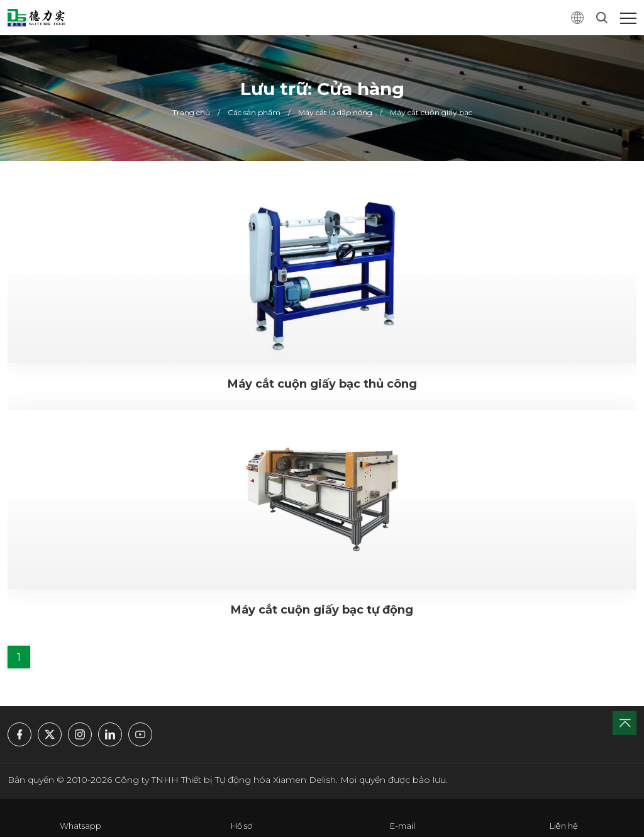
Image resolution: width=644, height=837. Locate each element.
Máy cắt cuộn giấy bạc (431, 112)
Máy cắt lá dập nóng (335, 112)
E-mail (402, 826)
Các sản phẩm (254, 112)
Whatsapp (80, 826)
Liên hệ (564, 826)
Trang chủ (191, 112)
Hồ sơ (241, 826)
